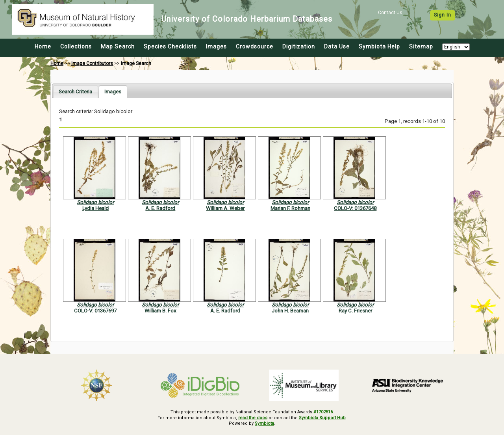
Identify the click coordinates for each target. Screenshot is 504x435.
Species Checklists (170, 46)
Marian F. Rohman (290, 208)
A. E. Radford (160, 208)
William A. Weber (225, 208)
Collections (76, 46)
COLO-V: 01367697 (95, 311)
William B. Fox (160, 311)
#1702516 (323, 412)
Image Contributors (92, 63)
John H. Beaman (290, 311)
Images (216, 46)
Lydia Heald (95, 208)
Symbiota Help (379, 46)
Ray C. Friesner (355, 311)
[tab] (75, 92)
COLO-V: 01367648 (355, 208)
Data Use (337, 46)
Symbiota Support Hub (322, 418)
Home (43, 46)
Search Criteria (75, 92)
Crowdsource (255, 46)
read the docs (253, 418)
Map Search (118, 46)
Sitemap (421, 46)
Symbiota (264, 423)
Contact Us (390, 13)
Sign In (443, 15)
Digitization (299, 46)
